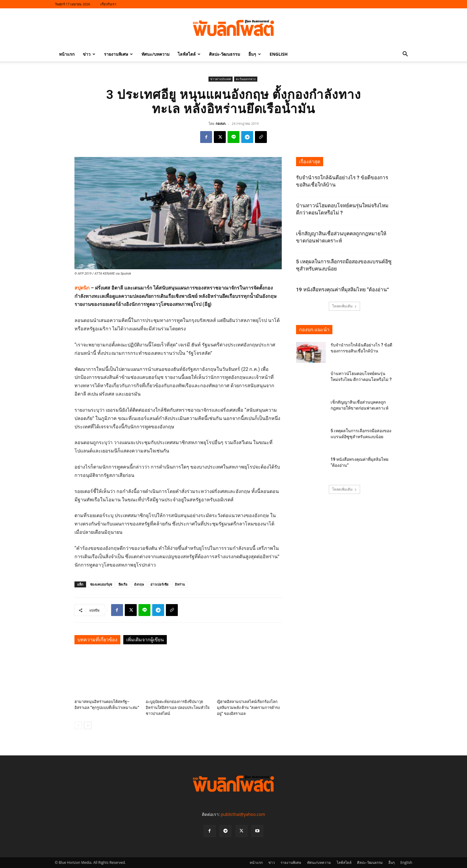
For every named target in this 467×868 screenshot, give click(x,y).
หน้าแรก (67, 54)
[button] (405, 55)
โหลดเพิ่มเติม (344, 306)
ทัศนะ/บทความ (155, 54)
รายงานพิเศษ (118, 54)
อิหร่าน (180, 584)
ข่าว (89, 54)
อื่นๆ (255, 54)
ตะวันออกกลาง (246, 79)
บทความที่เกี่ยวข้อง (97, 640)
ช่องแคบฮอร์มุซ (101, 584)
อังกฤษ (139, 584)
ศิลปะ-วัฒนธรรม (225, 54)
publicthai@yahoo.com (243, 814)
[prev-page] (78, 725)
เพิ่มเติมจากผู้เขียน (145, 640)
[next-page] (88, 725)
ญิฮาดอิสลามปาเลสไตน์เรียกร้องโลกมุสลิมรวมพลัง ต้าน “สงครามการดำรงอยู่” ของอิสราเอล (248, 708)
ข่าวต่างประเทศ (221, 79)
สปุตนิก (82, 288)
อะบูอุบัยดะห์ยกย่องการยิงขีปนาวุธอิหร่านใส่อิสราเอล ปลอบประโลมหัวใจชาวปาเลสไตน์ (178, 708)
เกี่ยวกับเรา (108, 4)
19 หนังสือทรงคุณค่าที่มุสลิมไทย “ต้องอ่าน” (343, 290)
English (278, 54)
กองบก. (221, 123)
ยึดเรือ (123, 584)
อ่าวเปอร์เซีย (159, 584)
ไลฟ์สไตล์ (189, 54)
